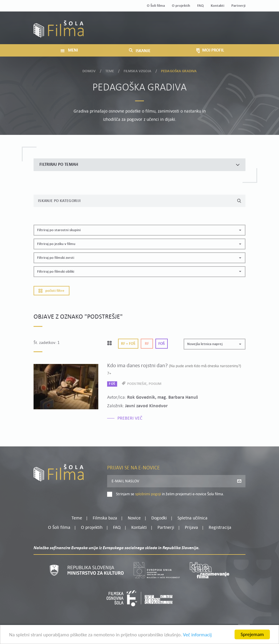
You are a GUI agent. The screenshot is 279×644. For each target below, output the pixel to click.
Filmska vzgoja (138, 70)
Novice (134, 518)
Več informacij (197, 635)
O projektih (181, 6)
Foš (162, 344)
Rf (147, 344)
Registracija (235, 32)
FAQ (200, 6)
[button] (139, 230)
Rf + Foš (128, 344)
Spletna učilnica (192, 518)
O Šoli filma (156, 6)
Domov (89, 70)
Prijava (209, 32)
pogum (155, 384)
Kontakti (217, 6)
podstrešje (137, 384)
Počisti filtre (52, 291)
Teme (110, 70)
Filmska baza (105, 518)
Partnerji (238, 6)
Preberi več (130, 418)
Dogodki (159, 518)
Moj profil (215, 25)
